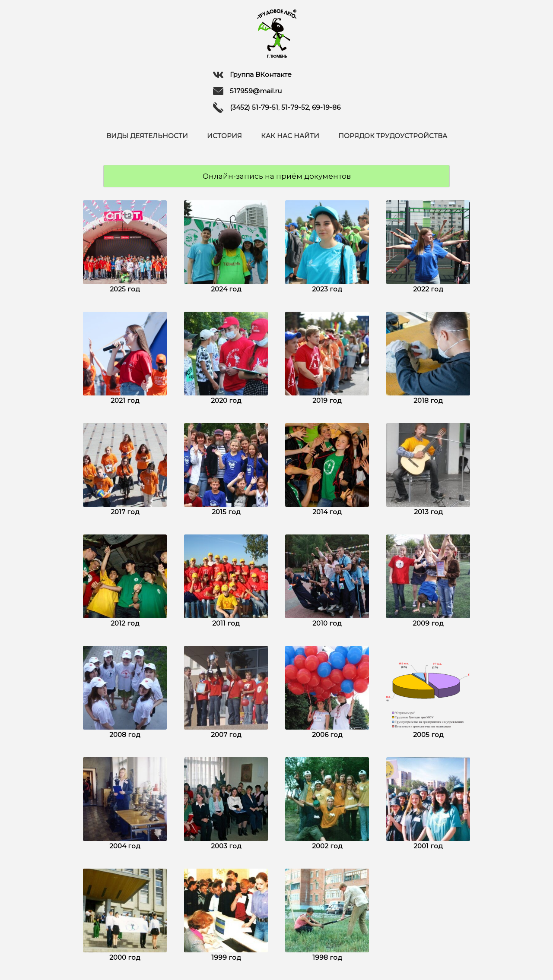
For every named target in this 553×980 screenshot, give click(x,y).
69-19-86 (326, 107)
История (224, 136)
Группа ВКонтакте (252, 75)
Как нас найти (290, 136)
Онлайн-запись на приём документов (277, 176)
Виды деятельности (147, 136)
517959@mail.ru (247, 91)
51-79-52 (295, 107)
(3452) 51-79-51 (254, 107)
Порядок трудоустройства (393, 136)
